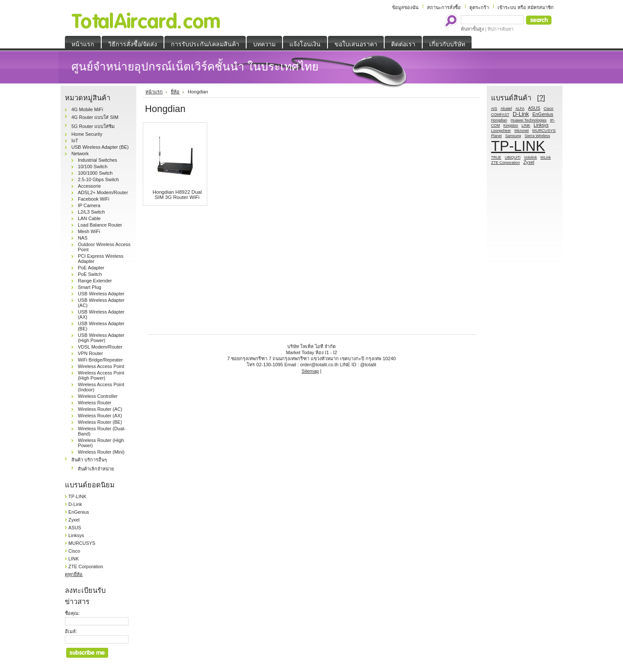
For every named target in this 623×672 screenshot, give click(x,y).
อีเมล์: (71, 631)
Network (80, 154)
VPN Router (90, 353)
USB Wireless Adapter (101, 294)
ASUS (75, 528)
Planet (496, 136)
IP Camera (89, 205)
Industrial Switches (98, 160)
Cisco (74, 551)
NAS (83, 238)
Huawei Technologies (528, 120)
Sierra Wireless (537, 136)
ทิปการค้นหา (501, 29)
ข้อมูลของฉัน (405, 7)
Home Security (87, 134)
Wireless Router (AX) (100, 416)
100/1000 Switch (95, 173)
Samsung (513, 136)
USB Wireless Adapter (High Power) (101, 338)
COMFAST (500, 115)
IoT (75, 141)
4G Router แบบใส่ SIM (95, 117)
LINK (74, 559)
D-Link (75, 504)
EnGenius (79, 512)
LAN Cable (89, 218)
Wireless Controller (98, 396)
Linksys (76, 535)
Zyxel (74, 520)
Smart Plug (90, 287)
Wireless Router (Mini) (101, 452)
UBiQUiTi (513, 157)
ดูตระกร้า (479, 7)
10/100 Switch (93, 166)
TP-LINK (77, 496)
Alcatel (506, 109)
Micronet (522, 131)
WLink (546, 157)
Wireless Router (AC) (100, 409)
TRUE (496, 157)
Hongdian (499, 120)
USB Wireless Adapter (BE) (100, 147)
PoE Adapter (91, 268)
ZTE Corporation (86, 566)
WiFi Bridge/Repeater (100, 360)
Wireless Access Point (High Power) (101, 375)
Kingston (511, 125)
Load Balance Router (100, 225)
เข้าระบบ (507, 7)
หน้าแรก (154, 92)
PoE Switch (90, 274)
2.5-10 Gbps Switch (98, 179)
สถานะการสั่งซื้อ (444, 7)
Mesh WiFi (89, 231)
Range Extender (95, 281)
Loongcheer (501, 131)
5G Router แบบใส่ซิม (93, 126)
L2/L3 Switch (91, 212)
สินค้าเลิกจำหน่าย (96, 469)
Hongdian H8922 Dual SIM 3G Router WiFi (177, 195)
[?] (541, 98)
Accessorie (89, 186)
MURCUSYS (82, 543)
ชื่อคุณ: (72, 613)
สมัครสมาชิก (541, 7)
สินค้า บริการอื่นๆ (89, 460)
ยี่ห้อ (175, 92)
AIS (494, 109)
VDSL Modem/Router (100, 347)
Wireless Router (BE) (100, 422)
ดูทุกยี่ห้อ (74, 574)
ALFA (520, 109)
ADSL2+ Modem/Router (103, 192)
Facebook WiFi (94, 199)
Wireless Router (95, 403)
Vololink (530, 157)
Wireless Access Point (101, 366)
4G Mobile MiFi (87, 109)
